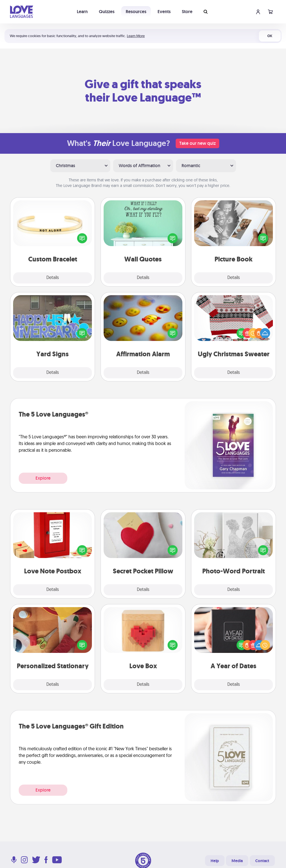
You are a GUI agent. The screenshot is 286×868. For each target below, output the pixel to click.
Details (53, 278)
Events (164, 12)
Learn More (136, 36)
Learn (82, 12)
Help (215, 861)
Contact (262, 861)
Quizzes (107, 12)
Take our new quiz (197, 143)
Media (237, 861)
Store (187, 12)
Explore (43, 478)
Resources (136, 12)
